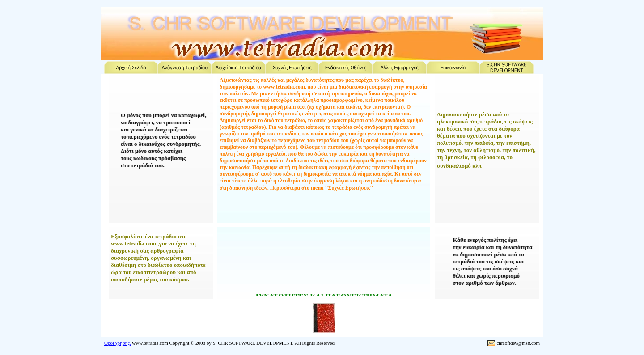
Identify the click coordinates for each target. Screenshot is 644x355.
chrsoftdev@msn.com (518, 343)
